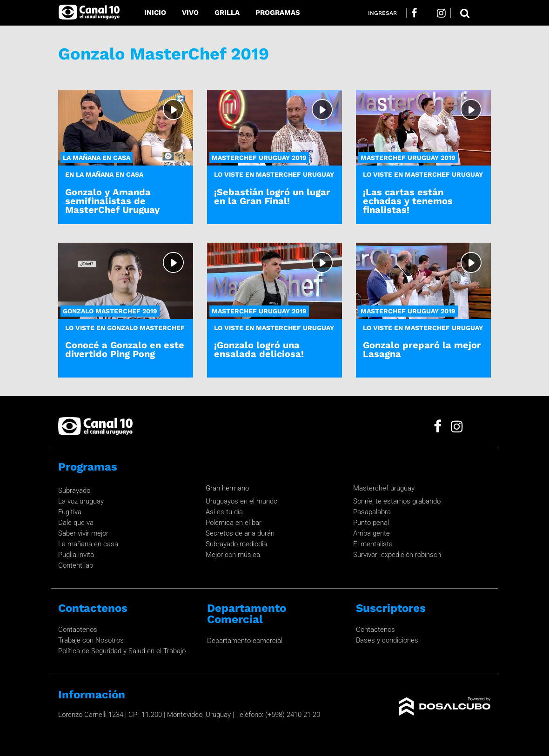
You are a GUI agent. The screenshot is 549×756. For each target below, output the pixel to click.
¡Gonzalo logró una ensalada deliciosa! (259, 349)
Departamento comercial (245, 641)
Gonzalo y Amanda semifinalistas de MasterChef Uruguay (112, 201)
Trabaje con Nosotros (91, 640)
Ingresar (382, 13)
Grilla (227, 13)
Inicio (155, 13)
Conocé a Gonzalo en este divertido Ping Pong (125, 349)
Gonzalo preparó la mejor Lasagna (422, 349)
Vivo (190, 13)
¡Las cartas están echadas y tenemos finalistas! (408, 201)
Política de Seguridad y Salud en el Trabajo (122, 651)
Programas (278, 13)
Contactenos (78, 630)
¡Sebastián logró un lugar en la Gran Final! (272, 196)
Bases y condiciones (387, 640)
